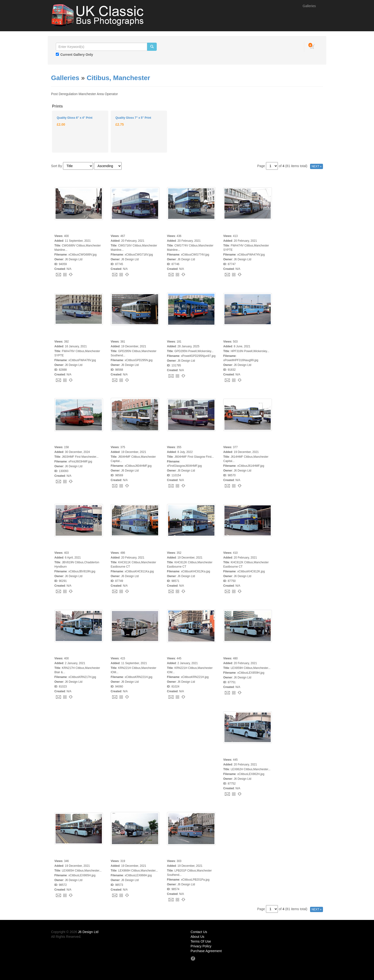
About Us (197, 937)
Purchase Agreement (206, 951)
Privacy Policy (201, 946)
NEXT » (317, 166)
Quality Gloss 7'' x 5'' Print (133, 118)
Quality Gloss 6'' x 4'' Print (75, 118)
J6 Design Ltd (88, 932)
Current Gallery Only (77, 55)
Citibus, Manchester (118, 78)
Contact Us (199, 932)
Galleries (309, 6)
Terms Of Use (201, 941)
